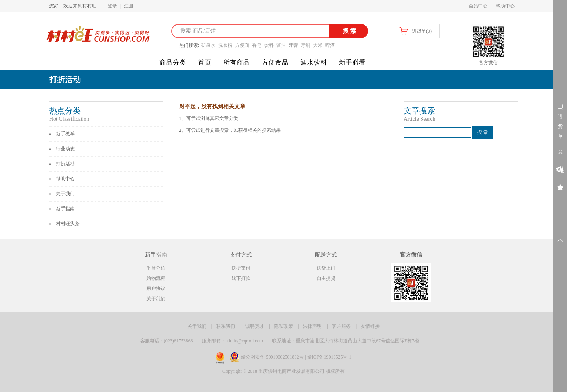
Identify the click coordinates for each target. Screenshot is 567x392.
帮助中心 (505, 6)
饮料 (269, 45)
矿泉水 (208, 45)
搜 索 (483, 132)
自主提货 (326, 278)
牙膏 (293, 45)
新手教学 (65, 134)
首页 (205, 62)
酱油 (281, 45)
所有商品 (237, 62)
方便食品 (275, 62)
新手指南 (65, 209)
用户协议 (156, 288)
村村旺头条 (68, 224)
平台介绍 (156, 268)
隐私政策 (283, 326)
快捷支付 (241, 268)
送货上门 (326, 268)
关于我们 (65, 194)
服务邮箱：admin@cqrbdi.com (233, 341)
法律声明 (312, 326)
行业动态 (65, 149)
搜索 (349, 31)
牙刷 (306, 45)
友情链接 (370, 326)
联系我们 (226, 326)
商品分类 (173, 62)
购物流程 (156, 278)
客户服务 (341, 326)
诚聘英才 (255, 326)
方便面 (242, 45)
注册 (129, 6)
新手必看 (352, 62)
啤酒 (330, 45)
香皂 (257, 45)
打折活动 (65, 164)
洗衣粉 (225, 45)
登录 (112, 6)
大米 (318, 45)
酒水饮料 (314, 62)
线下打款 (241, 278)
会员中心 (478, 6)
